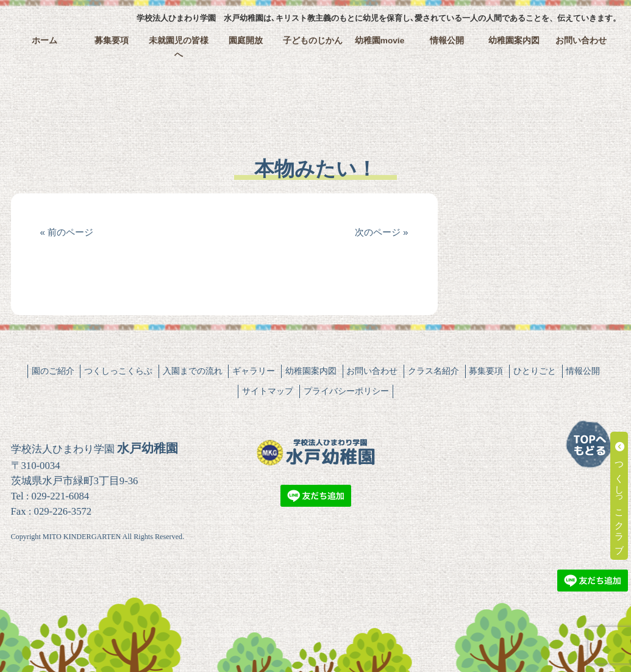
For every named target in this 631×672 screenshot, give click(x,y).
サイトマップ (268, 391)
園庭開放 (246, 41)
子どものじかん (313, 41)
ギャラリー (254, 371)
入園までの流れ (193, 371)
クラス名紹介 (433, 371)
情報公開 (447, 41)
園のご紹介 (53, 371)
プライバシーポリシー (346, 391)
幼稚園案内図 (514, 41)
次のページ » (382, 232)
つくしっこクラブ (620, 496)
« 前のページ (67, 232)
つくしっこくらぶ (118, 371)
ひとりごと (535, 371)
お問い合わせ (581, 41)
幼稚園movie (380, 41)
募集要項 (112, 41)
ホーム (45, 41)
